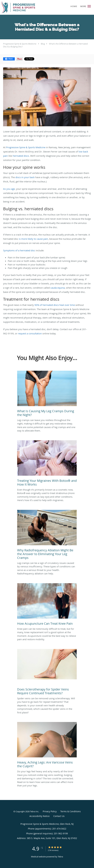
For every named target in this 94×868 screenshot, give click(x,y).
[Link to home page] (24, 7)
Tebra (60, 857)
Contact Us (59, 816)
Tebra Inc (34, 811)
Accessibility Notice (40, 816)
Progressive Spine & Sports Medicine (20, 44)
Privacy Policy (50, 811)
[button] (89, 6)
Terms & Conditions (71, 811)
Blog (43, 44)
